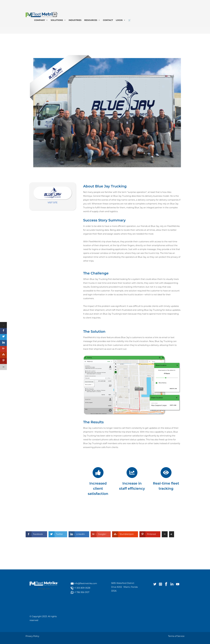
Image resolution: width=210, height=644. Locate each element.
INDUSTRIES (75, 20)
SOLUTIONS (58, 20)
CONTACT (108, 20)
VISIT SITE (53, 203)
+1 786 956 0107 (82, 592)
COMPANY (41, 20)
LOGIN (121, 20)
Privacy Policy (32, 636)
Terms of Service (176, 636)
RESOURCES (92, 20)
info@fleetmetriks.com (86, 583)
